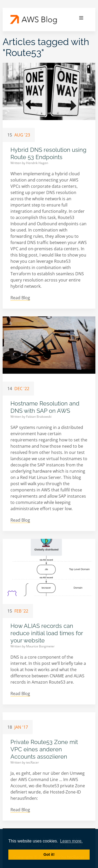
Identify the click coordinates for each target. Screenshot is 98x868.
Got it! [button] (49, 854)
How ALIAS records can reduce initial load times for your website (47, 633)
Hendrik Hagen (37, 163)
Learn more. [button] (71, 841)
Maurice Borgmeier (40, 646)
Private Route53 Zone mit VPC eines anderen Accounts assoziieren (44, 749)
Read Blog (20, 298)
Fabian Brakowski (39, 417)
